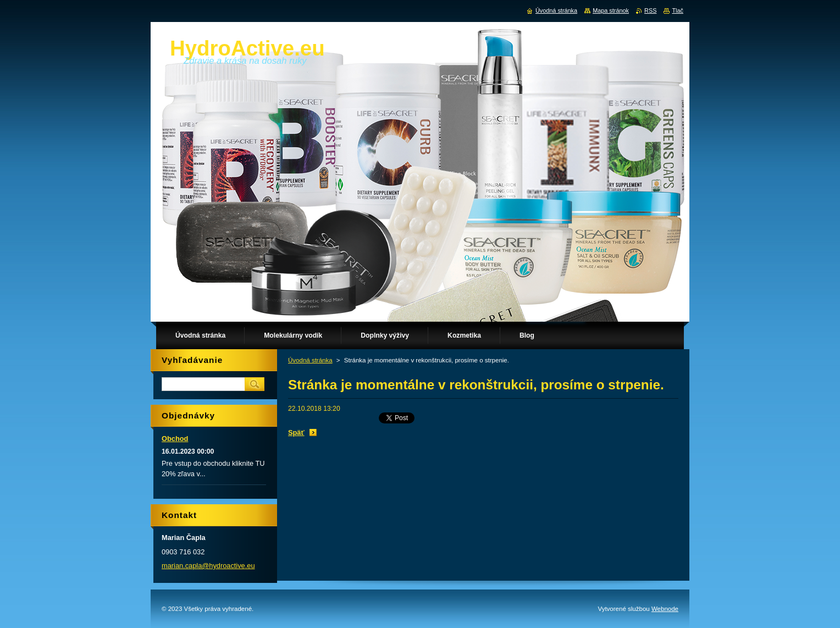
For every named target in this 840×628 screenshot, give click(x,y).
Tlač (678, 10)
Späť (296, 433)
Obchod (175, 439)
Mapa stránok (611, 10)
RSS (650, 10)
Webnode (665, 609)
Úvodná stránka (310, 360)
